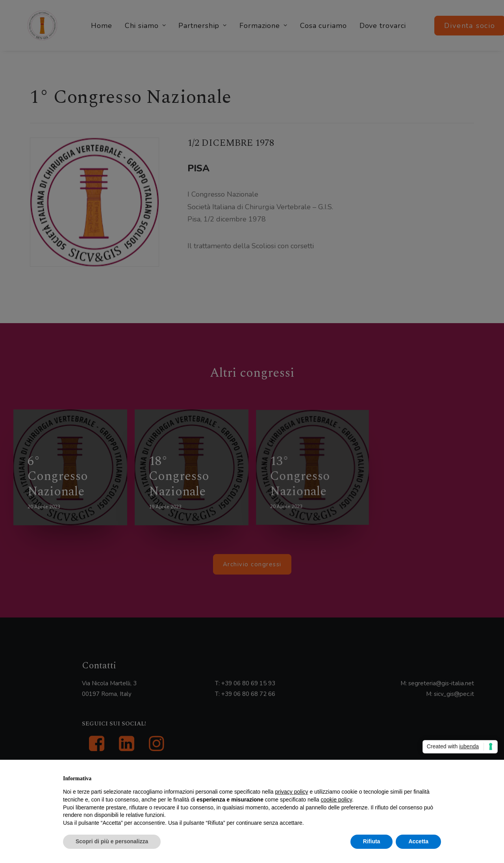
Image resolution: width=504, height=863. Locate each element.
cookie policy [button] (336, 800)
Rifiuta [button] (372, 841)
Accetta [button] (418, 841)
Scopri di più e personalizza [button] (112, 841)
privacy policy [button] (292, 792)
